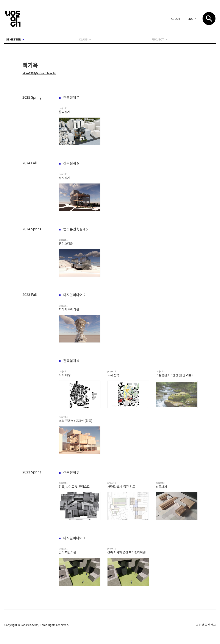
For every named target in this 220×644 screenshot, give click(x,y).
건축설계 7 (69, 97)
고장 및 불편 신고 (206, 625)
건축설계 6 (69, 163)
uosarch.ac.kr (29, 625)
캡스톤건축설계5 (73, 229)
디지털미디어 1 (72, 538)
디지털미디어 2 (72, 295)
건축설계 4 (69, 361)
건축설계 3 (69, 472)
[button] (176, 19)
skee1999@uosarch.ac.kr (39, 73)
